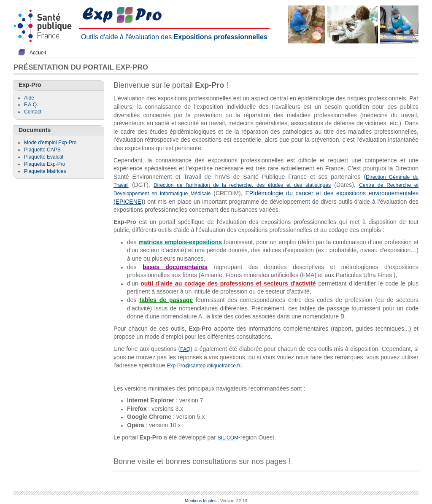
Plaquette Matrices (45, 171)
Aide (29, 98)
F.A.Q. (31, 105)
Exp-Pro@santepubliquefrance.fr (203, 366)
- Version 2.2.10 (232, 501)
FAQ (185, 349)
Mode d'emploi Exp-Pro (50, 143)
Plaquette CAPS (42, 150)
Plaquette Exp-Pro (45, 164)
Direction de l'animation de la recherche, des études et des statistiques (242, 185)
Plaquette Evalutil (44, 157)
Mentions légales (201, 501)
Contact (33, 112)
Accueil (38, 53)
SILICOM (228, 438)
